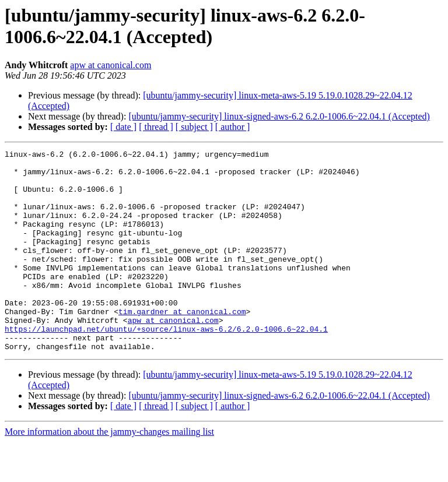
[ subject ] (194, 127)
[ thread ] (156, 127)
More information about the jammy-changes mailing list (109, 472)
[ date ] (123, 127)
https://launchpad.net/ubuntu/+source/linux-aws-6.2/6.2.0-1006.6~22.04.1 (166, 365)
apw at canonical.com (111, 65)
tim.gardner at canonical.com (182, 344)
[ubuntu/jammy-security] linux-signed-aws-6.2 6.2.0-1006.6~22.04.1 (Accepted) (279, 116)
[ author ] (233, 127)
